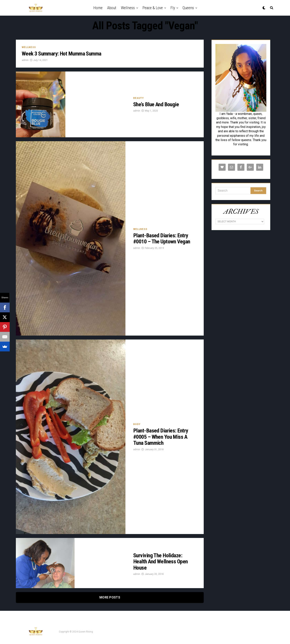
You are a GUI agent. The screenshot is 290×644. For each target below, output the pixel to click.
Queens (188, 8)
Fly (173, 8)
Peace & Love (153, 8)
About (112, 8)
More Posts (110, 597)
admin (25, 60)
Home (98, 8)
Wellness (128, 8)
